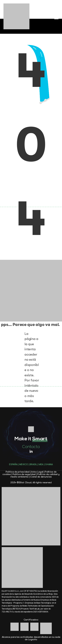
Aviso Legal (37, 472)
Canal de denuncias (41, 477)
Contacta (31, 447)
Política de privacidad (18, 472)
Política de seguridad (24, 474)
